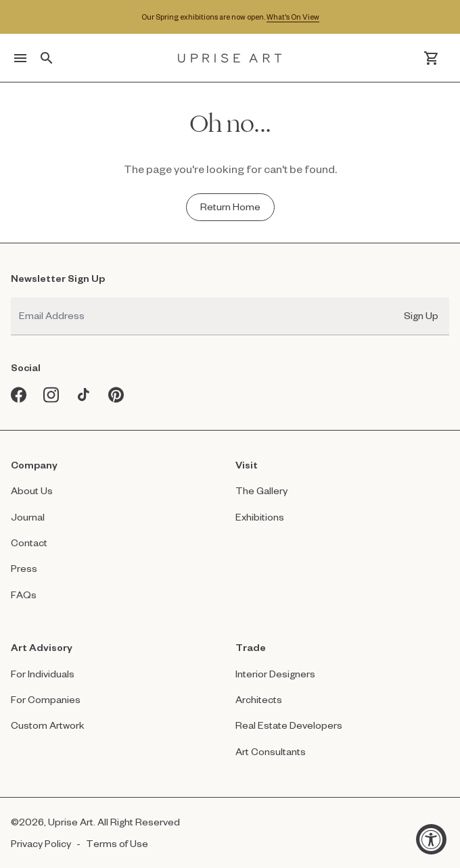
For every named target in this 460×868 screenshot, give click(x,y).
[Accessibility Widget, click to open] (431, 839)
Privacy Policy (41, 843)
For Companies (46, 699)
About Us (32, 490)
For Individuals (43, 674)
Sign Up (421, 315)
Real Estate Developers (289, 725)
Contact (29, 542)
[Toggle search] (47, 58)
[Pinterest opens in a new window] (116, 395)
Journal (28, 517)
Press (24, 568)
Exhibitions (260, 517)
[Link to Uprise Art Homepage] (230, 58)
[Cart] (431, 58)
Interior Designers (275, 674)
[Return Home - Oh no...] (230, 207)
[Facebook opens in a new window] (19, 395)
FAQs (24, 595)
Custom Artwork (48, 725)
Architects (259, 699)
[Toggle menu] (20, 58)
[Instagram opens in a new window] (51, 395)
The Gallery (261, 490)
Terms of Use (117, 843)
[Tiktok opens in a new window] (84, 395)
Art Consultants (271, 751)
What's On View (293, 17)
